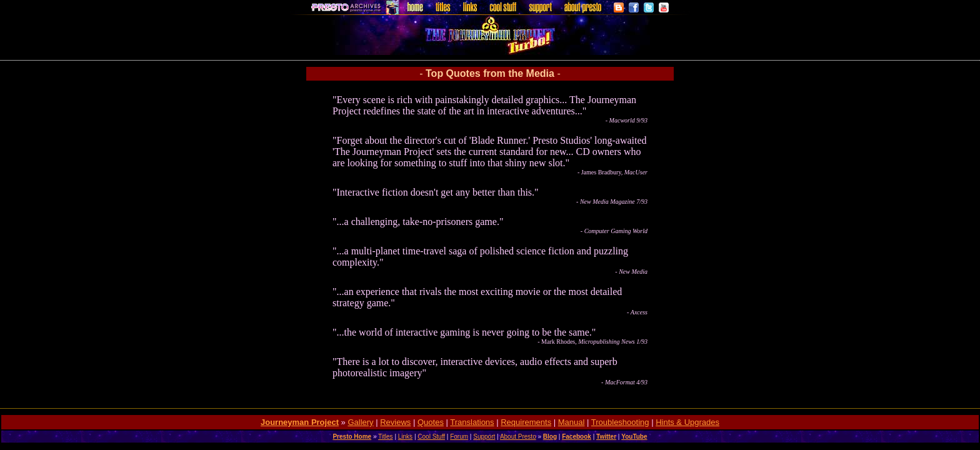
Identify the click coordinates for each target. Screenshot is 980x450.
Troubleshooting (620, 422)
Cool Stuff (431, 437)
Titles (386, 437)
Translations (472, 422)
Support (484, 437)
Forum (459, 437)
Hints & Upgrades (687, 422)
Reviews (395, 422)
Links (405, 437)
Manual (572, 422)
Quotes (431, 422)
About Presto (518, 437)
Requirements (526, 422)
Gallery (360, 422)
